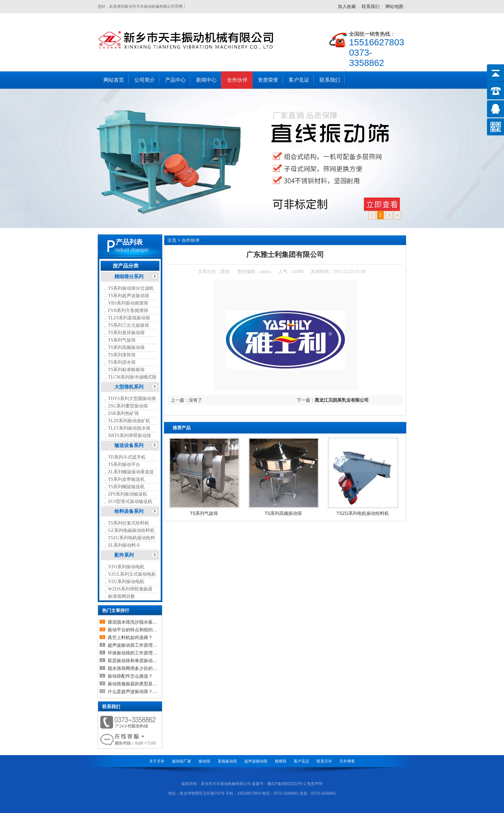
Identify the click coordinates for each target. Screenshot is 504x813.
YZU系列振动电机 (126, 582)
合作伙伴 (237, 80)
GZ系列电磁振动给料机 (131, 530)
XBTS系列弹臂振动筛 (130, 436)
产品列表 (129, 242)
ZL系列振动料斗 (124, 545)
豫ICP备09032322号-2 (287, 784)
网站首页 (114, 80)
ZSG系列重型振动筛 (128, 406)
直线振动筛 (227, 761)
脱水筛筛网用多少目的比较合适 (139, 668)
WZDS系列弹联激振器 (130, 589)
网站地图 (394, 6)
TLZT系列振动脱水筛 (129, 428)
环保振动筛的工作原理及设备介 (139, 653)
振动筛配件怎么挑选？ (130, 676)
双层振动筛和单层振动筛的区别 (139, 661)
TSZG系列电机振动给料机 (363, 513)
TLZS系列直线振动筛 (129, 318)
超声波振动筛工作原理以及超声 (139, 645)
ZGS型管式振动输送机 (130, 502)
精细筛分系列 (129, 277)
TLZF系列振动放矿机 (129, 421)
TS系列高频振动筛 (126, 347)
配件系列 (124, 555)
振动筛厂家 (182, 761)
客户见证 (299, 80)
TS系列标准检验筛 (126, 370)
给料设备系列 (129, 511)
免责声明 (315, 784)
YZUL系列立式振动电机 (132, 574)
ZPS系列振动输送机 (128, 494)
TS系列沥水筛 (122, 362)
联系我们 (371, 6)
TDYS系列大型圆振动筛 (132, 399)
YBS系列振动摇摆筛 (128, 303)
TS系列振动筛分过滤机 (131, 288)
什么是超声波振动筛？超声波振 (139, 691)
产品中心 (175, 80)
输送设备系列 (129, 445)
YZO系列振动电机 (126, 567)
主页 (172, 240)
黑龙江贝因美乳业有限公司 (342, 400)
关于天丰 (157, 761)
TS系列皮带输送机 (126, 479)
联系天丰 (324, 761)
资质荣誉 (268, 80)
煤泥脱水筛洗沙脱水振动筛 (135, 622)
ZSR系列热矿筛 (123, 413)
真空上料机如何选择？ (130, 637)
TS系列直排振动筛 (126, 333)
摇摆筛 (281, 761)
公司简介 (145, 80)
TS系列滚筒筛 (122, 355)
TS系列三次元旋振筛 (129, 325)
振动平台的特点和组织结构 (135, 630)
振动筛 (204, 761)
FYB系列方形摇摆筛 (128, 311)
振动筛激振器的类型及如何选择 (139, 684)
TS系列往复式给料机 (129, 523)
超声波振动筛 (256, 761)
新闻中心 (206, 80)
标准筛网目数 (122, 596)
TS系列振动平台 (124, 465)
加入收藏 (347, 6)
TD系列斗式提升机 (127, 457)
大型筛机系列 (129, 387)
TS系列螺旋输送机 (126, 487)
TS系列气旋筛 (122, 340)
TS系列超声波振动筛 (129, 296)
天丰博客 (347, 761)
